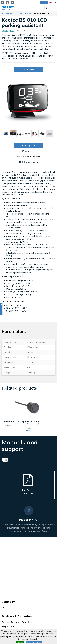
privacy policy (6, 636)
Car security (11, 13)
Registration (8, 626)
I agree (20, 642)
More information (33, 642)
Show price (28, 70)
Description (28, 145)
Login (44, 2)
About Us (6, 607)
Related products (28, 162)
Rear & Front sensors (42, 13)
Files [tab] (5, 460)
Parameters (29, 151)
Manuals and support (28, 157)
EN (53, 3)
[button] (1, 309)
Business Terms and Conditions (17, 622)
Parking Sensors (25, 13)
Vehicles (8, 9)
